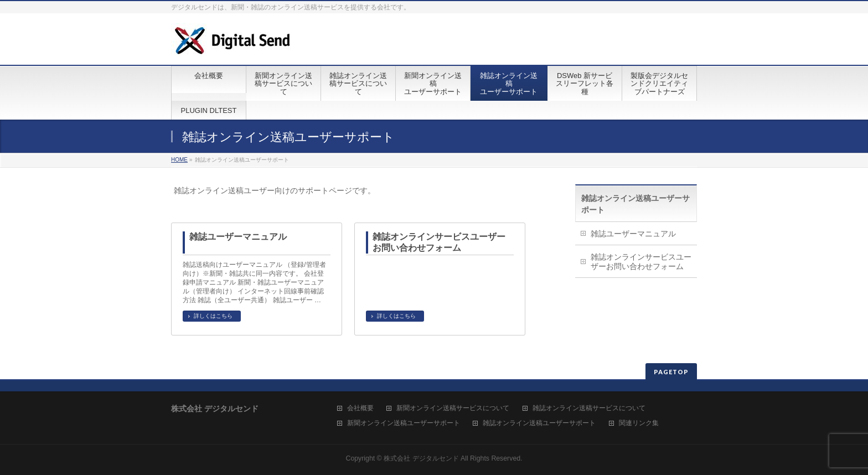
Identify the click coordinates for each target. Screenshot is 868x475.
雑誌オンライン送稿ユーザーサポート (539, 423)
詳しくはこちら (213, 316)
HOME (179, 160)
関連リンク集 (639, 423)
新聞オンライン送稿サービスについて (453, 408)
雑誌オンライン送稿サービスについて (589, 408)
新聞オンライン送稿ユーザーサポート (404, 423)
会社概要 (360, 408)
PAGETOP (671, 372)
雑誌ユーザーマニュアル (238, 237)
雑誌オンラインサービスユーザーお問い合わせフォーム (439, 242)
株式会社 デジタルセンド (421, 458)
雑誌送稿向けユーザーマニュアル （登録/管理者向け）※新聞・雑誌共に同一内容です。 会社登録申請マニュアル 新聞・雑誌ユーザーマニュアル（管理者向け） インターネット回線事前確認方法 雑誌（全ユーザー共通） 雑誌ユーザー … (254, 282)
